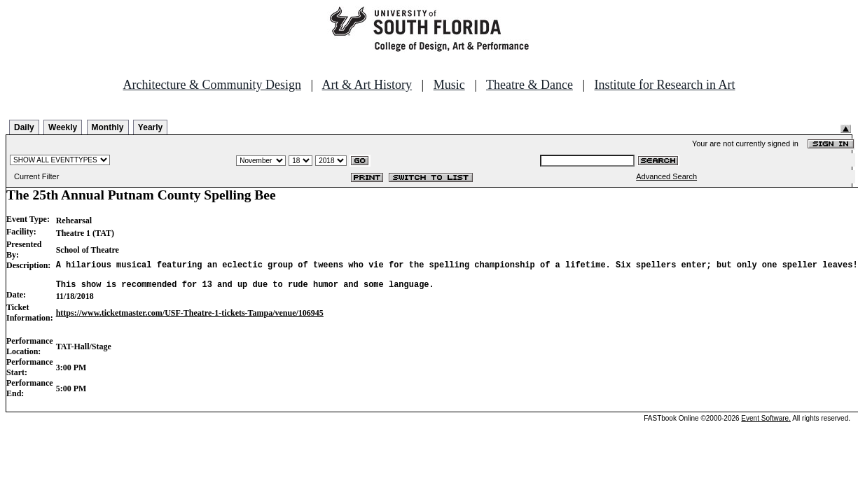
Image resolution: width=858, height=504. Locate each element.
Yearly (150, 127)
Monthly (108, 127)
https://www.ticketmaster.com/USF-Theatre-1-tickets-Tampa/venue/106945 (190, 319)
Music (449, 85)
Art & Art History (367, 85)
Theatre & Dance (530, 85)
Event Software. (766, 425)
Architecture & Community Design (212, 85)
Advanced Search (666, 176)
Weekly (63, 127)
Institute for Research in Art (665, 85)
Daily (24, 127)
